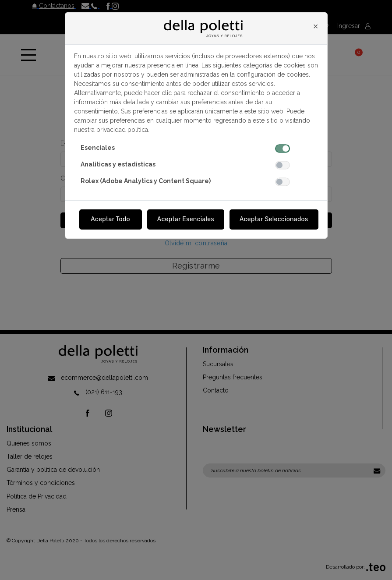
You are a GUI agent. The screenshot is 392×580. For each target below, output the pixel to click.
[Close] (316, 26)
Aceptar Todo (110, 219)
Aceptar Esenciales (186, 219)
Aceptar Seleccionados (274, 219)
